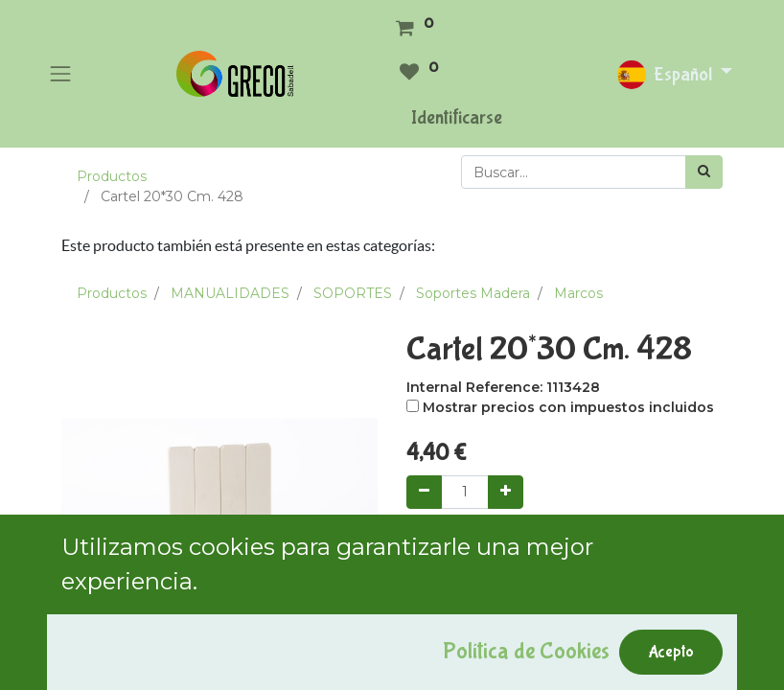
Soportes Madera (473, 293)
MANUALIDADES (230, 293)
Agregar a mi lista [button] (474, 633)
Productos (112, 176)
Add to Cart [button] (471, 545)
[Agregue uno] (506, 492)
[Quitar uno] (424, 492)
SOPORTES (353, 293)
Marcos (578, 293)
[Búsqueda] (704, 172)
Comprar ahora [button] (610, 545)
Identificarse (457, 117)
